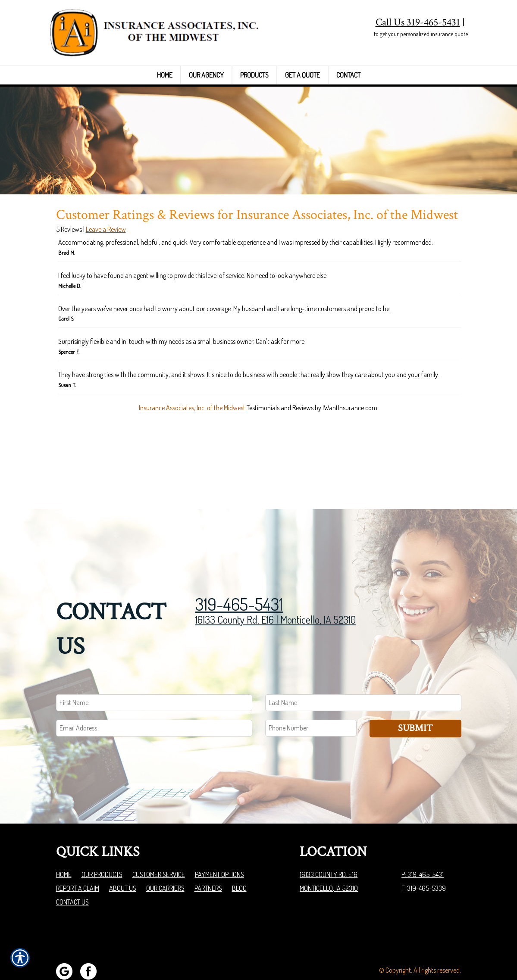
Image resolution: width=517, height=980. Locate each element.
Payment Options (219, 842)
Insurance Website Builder (427, 952)
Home (64, 842)
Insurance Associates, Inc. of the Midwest (192, 465)
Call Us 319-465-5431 (418, 22)
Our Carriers (165, 856)
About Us (123, 856)
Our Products (102, 842)
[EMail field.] (154, 696)
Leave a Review (106, 287)
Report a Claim (78, 856)
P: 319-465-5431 (423, 842)
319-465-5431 (239, 571)
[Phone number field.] (311, 696)
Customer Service (159, 842)
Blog (239, 856)
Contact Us (72, 870)
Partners (208, 856)
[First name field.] (154, 670)
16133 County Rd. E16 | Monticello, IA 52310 (276, 587)
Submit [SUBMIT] (415, 696)
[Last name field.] (363, 670)
